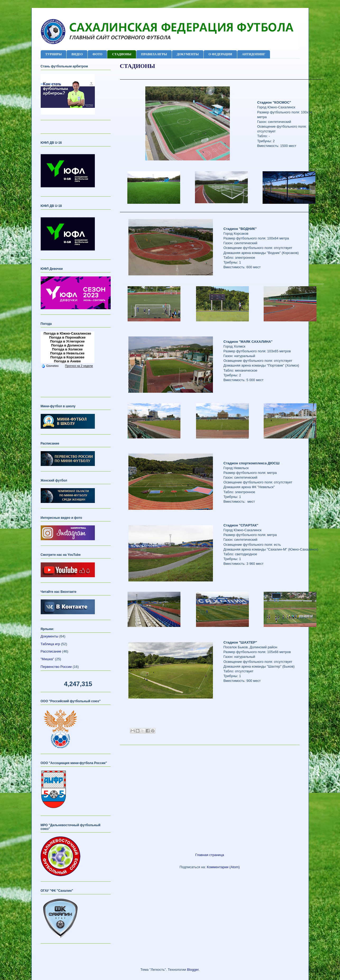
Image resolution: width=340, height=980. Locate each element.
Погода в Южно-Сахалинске (67, 333)
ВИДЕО (77, 54)
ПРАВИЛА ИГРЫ (154, 54)
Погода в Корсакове (67, 357)
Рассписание (51, 651)
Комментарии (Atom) (223, 867)
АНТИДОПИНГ (254, 54)
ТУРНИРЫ (54, 54)
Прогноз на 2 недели (79, 366)
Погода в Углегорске (67, 341)
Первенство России (56, 667)
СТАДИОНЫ (122, 54)
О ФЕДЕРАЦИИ (220, 54)
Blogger (193, 970)
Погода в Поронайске (67, 337)
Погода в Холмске (67, 349)
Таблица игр (50, 644)
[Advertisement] (210, 797)
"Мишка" (47, 659)
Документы (50, 636)
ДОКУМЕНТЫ (188, 54)
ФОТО (97, 54)
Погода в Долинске (67, 345)
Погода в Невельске (67, 353)
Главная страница (210, 855)
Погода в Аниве (67, 361)
